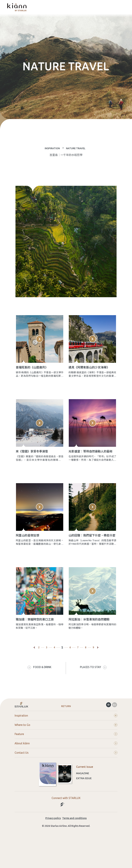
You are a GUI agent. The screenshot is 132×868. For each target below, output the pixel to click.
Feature (66, 757)
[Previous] (34, 671)
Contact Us (66, 776)
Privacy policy (53, 841)
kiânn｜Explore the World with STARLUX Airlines (17, 7)
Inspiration (66, 739)
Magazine (83, 797)
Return (66, 729)
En (114, 728)
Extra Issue (84, 802)
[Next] (98, 671)
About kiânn (66, 767)
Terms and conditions (74, 841)
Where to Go (66, 748)
